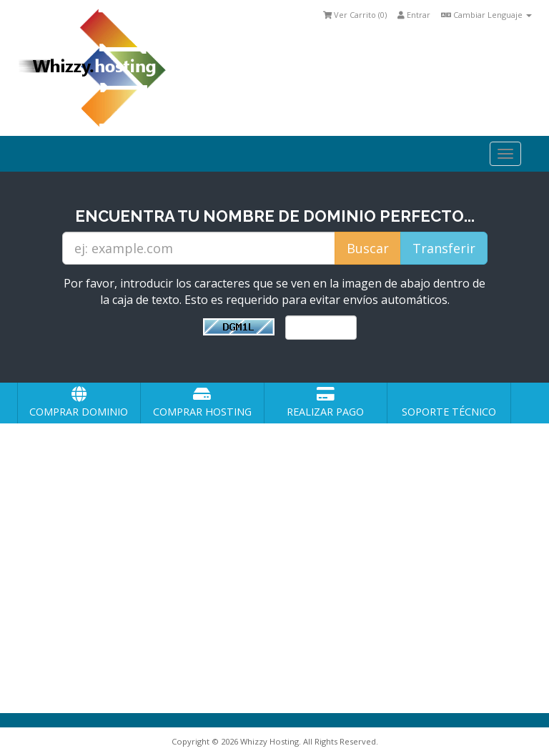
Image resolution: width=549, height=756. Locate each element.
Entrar (414, 15)
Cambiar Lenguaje (486, 15)
